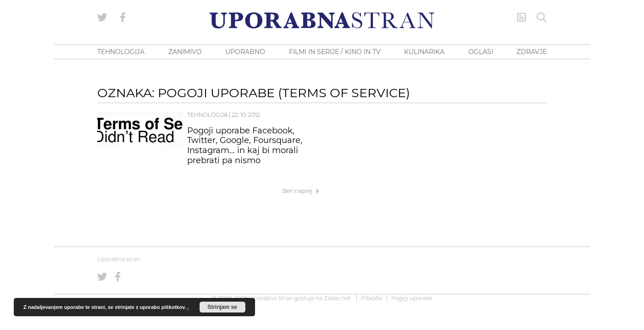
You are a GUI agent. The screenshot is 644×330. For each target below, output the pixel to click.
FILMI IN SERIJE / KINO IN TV (335, 52)
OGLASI (481, 52)
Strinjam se (222, 307)
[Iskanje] (542, 17)
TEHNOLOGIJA (121, 52)
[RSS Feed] (522, 17)
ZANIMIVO (185, 52)
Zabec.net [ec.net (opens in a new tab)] (337, 298)
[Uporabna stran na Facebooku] (123, 17)
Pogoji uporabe (412, 298)
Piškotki (372, 298)
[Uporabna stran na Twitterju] (102, 17)
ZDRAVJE (532, 52)
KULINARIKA (424, 52)
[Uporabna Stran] (322, 20)
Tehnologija (207, 115)
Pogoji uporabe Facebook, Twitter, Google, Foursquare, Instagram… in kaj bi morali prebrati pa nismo (245, 146)
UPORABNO (245, 52)
